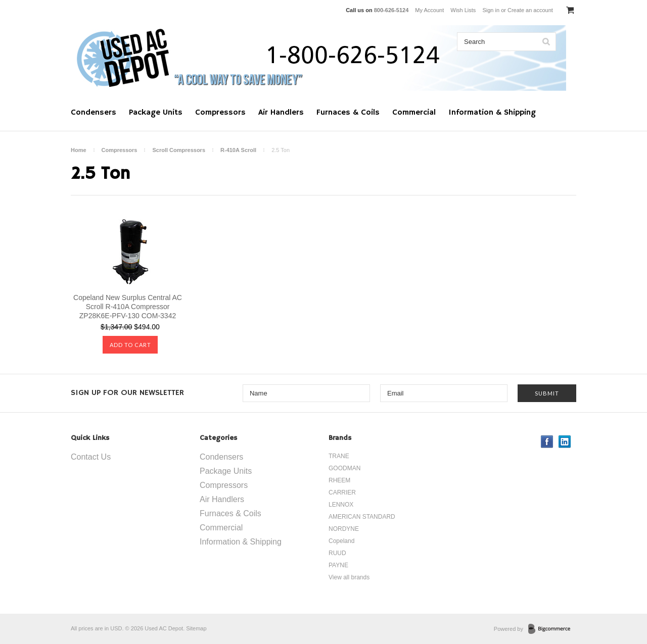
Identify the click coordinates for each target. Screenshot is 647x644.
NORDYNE (344, 529)
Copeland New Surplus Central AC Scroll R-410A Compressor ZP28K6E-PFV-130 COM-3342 (128, 307)
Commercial (414, 113)
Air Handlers (281, 113)
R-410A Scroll (238, 150)
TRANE (339, 456)
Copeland (341, 541)
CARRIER (342, 492)
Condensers (94, 113)
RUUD (337, 553)
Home (79, 150)
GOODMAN (344, 468)
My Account (429, 10)
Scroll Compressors (179, 150)
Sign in (491, 10)
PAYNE (338, 565)
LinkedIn (565, 442)
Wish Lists (463, 10)
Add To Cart (130, 345)
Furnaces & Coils (348, 113)
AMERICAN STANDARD (362, 517)
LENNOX (341, 505)
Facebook (547, 442)
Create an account (530, 10)
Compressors (220, 113)
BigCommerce (552, 629)
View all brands (349, 577)
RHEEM (339, 480)
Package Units (156, 113)
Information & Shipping (492, 113)
